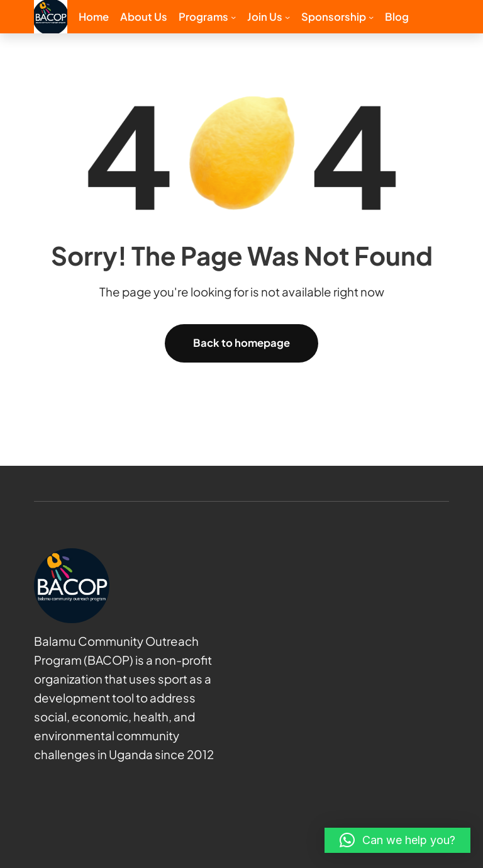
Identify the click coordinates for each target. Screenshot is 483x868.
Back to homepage (241, 343)
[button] (397, 840)
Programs (203, 17)
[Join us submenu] (287, 16)
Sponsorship (334, 17)
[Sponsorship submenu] (371, 16)
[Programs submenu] (233, 16)
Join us (265, 17)
